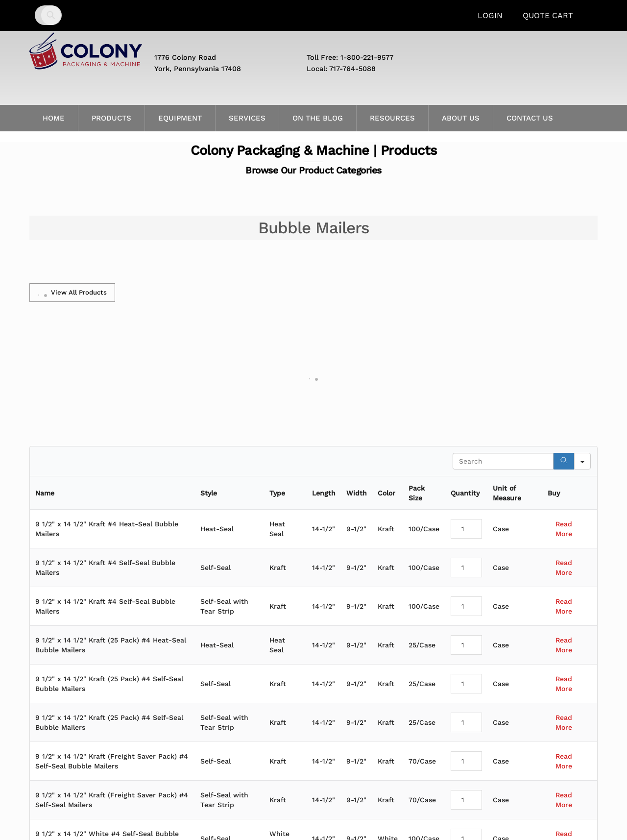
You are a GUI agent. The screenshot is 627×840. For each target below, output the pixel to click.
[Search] (564, 461)
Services (247, 118)
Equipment (180, 118)
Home (54, 118)
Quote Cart (548, 15)
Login (490, 15)
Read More (564, 529)
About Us (461, 118)
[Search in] (582, 461)
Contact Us (530, 118)
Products (111, 118)
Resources (392, 118)
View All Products (72, 293)
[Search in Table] (503, 461)
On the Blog (318, 118)
